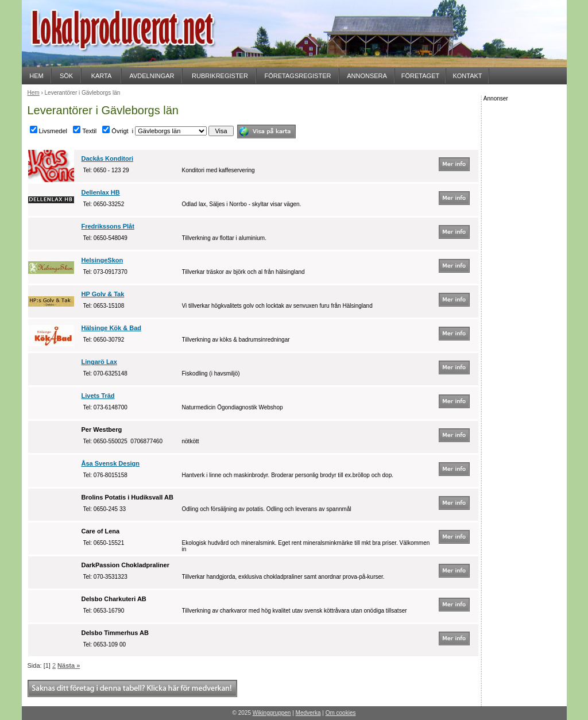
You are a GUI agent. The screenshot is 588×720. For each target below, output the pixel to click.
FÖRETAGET (420, 76)
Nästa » (69, 665)
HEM (36, 76)
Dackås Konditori (107, 158)
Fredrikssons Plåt (108, 226)
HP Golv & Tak (103, 294)
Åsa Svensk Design (111, 463)
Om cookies (341, 713)
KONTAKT (467, 76)
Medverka (308, 713)
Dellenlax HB (101, 192)
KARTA (102, 76)
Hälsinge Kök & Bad (112, 328)
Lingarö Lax (99, 362)
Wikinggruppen (272, 713)
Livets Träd (98, 396)
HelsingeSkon (102, 260)
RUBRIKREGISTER (220, 76)
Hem (34, 93)
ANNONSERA (367, 76)
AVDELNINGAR (152, 76)
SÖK (66, 76)
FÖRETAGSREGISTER (298, 76)
